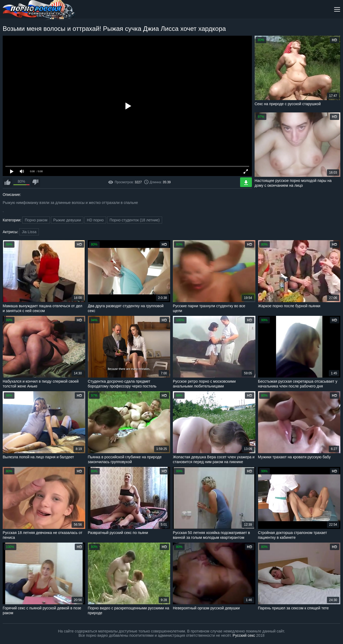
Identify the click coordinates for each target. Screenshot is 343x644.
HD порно (95, 220)
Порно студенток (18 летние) (135, 220)
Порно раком (36, 220)
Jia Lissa (29, 232)
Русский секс (244, 635)
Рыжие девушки (67, 220)
